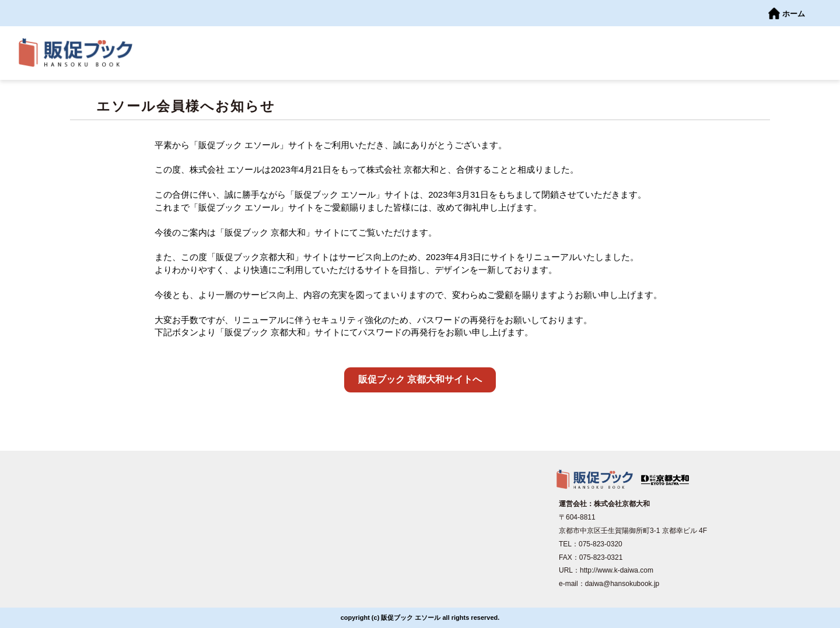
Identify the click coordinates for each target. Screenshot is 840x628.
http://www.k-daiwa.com (617, 570)
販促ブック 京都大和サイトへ (420, 379)
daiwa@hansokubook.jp (622, 584)
